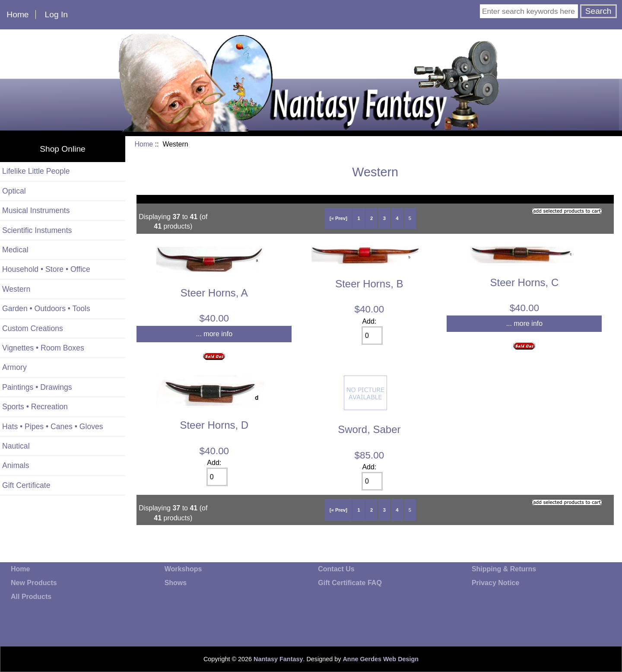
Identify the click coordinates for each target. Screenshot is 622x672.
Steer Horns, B (369, 284)
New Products (34, 583)
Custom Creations (33, 328)
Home (17, 14)
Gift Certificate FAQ (350, 583)
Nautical (16, 446)
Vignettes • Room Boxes (43, 348)
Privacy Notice (495, 583)
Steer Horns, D (214, 425)
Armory (14, 367)
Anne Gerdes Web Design (381, 659)
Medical (15, 250)
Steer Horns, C (525, 282)
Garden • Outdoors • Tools (46, 309)
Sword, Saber (369, 429)
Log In (56, 14)
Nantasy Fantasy (278, 659)
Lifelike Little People (36, 171)
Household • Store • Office (46, 269)
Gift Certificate (26, 485)
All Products (31, 597)
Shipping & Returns (504, 569)
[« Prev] (338, 218)
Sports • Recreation (35, 407)
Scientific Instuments (37, 230)
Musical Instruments (36, 210)
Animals (16, 465)
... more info (214, 334)
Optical (14, 191)
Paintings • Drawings (37, 387)
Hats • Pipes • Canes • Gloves (53, 427)
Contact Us (336, 569)
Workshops (183, 569)
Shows (176, 583)
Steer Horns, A (214, 293)
